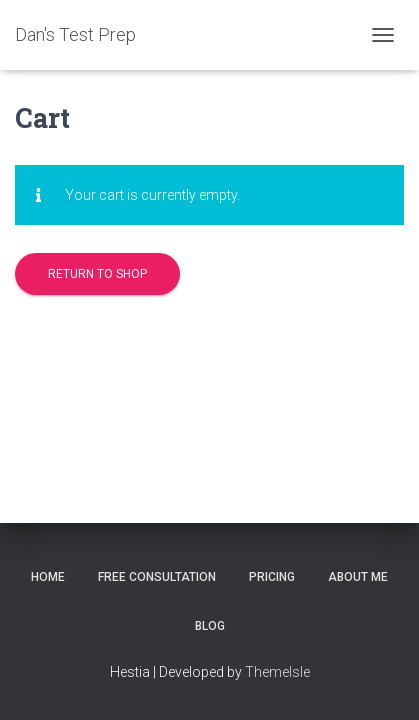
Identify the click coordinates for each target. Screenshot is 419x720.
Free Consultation (157, 577)
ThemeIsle (277, 672)
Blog (210, 626)
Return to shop (97, 274)
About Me (358, 577)
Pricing (272, 577)
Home (48, 577)
